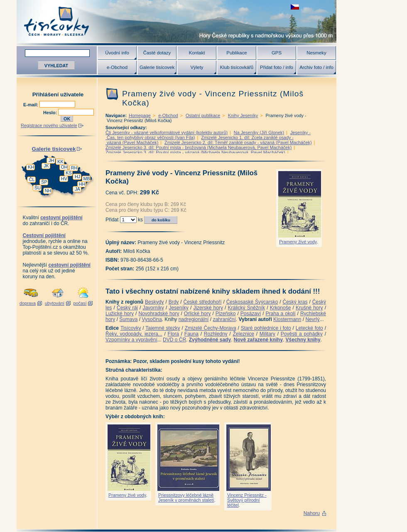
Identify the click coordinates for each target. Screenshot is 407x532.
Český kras (295, 302)
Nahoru (312, 513)
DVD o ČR (174, 340)
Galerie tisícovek (157, 67)
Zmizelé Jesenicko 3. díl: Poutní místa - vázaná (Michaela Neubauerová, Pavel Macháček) (195, 152)
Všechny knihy (303, 340)
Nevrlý (312, 319)
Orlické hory (197, 314)
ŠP (44, 182)
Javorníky (153, 308)
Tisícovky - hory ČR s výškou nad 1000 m (177, 21)
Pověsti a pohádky (302, 334)
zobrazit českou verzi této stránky (295, 7)
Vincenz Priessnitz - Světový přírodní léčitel (247, 500)
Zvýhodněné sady (210, 340)
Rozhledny (216, 334)
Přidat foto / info (277, 67)
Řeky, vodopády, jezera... (134, 334)
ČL (32, 179)
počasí (80, 303)
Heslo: (51, 113)
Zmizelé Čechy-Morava (211, 328)
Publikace (237, 53)
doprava (28, 303)
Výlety (197, 67)
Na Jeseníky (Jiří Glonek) (259, 132)
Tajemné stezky (163, 328)
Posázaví (251, 314)
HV (64, 179)
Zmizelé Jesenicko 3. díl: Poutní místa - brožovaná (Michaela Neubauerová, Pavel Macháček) (199, 147)
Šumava (128, 319)
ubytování (55, 303)
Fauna (191, 334)
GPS (277, 53)
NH (48, 191)
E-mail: (31, 105)
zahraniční (224, 319)
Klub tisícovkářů (237, 67)
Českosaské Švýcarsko (252, 302)
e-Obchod (117, 67)
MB (86, 179)
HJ (77, 177)
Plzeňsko (226, 314)
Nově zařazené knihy (258, 340)
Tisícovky (131, 328)
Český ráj (127, 308)
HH (82, 184)
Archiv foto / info (316, 67)
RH (74, 168)
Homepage (140, 115)
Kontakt (197, 53)
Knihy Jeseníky (243, 115)
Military (267, 334)
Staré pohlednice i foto (266, 328)
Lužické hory (120, 314)
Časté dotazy (157, 53)
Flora (173, 334)
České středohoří (203, 302)
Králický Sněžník (247, 308)
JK (46, 166)
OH (64, 167)
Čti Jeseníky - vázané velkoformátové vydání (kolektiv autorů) (167, 132)
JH (51, 160)
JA (77, 189)
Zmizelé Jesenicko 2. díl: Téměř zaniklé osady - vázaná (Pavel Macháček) (238, 142)
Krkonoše (281, 308)
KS (69, 173)
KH (31, 167)
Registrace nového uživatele (49, 125)
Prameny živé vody (298, 242)
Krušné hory (309, 308)
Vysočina (152, 319)
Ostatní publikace (203, 115)
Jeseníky (178, 308)
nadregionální (194, 319)
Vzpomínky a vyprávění (131, 340)
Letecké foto (309, 328)
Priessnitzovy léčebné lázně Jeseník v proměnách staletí (186, 498)
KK (60, 162)
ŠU (38, 188)
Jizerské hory (208, 308)
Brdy (174, 302)
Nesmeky (316, 53)
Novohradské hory (159, 314)
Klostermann (287, 319)
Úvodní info (117, 53)
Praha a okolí (281, 314)
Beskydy (154, 302)
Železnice (244, 334)
